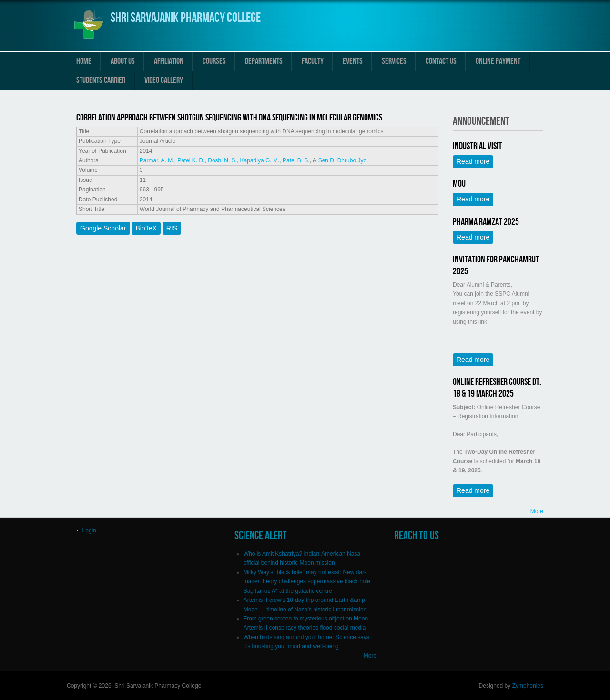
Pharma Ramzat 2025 (486, 222)
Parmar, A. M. (157, 160)
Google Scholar (103, 228)
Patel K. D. (191, 160)
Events (353, 61)
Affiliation (169, 61)
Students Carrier (101, 80)
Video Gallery (164, 80)
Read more (475, 161)
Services (394, 61)
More (537, 511)
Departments (264, 61)
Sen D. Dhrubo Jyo (342, 160)
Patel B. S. (296, 160)
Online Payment (498, 61)
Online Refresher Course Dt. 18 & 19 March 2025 (497, 388)
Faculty (313, 61)
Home (84, 61)
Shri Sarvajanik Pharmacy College (186, 18)
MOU (459, 184)
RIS (172, 228)
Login (89, 530)
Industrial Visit (477, 146)
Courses (214, 61)
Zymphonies (528, 686)
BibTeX (146, 228)
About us (123, 61)
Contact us (441, 61)
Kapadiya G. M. (260, 160)
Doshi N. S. (222, 160)
